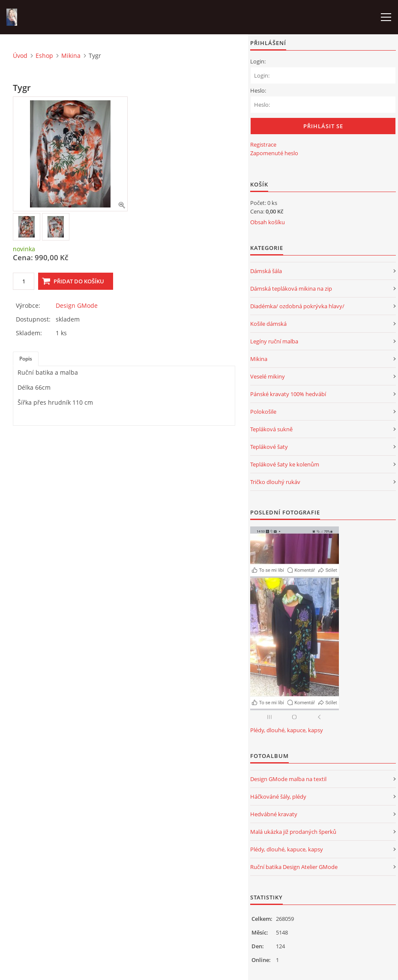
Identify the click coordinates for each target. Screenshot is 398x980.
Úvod (20, 56)
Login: (258, 61)
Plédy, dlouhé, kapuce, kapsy (287, 730)
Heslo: (258, 90)
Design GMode (77, 305)
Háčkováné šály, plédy (278, 797)
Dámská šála (266, 271)
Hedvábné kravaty (274, 814)
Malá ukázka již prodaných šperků (293, 832)
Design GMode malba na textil (288, 779)
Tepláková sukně (271, 429)
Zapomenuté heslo (274, 153)
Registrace (263, 144)
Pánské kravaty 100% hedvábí (288, 394)
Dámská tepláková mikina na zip (291, 289)
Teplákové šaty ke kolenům (285, 464)
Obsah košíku (268, 222)
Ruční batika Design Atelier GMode (294, 867)
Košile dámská (268, 324)
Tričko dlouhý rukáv (275, 482)
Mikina (71, 56)
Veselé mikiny (268, 376)
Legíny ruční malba (274, 341)
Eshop (44, 56)
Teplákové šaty (269, 447)
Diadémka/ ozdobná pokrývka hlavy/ (297, 306)
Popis (26, 359)
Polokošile (263, 412)
